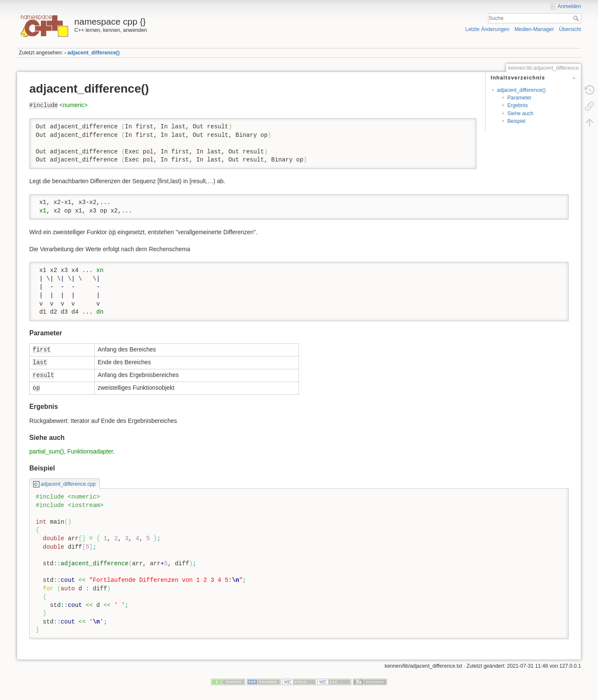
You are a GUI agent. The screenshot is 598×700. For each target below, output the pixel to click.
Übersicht (570, 29)
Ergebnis (517, 105)
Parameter (519, 98)
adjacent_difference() (94, 53)
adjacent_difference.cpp (68, 484)
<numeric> (73, 105)
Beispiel (516, 121)
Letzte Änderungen (488, 29)
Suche (577, 18)
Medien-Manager (534, 29)
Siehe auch (520, 113)
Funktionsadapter (90, 451)
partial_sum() (47, 451)
